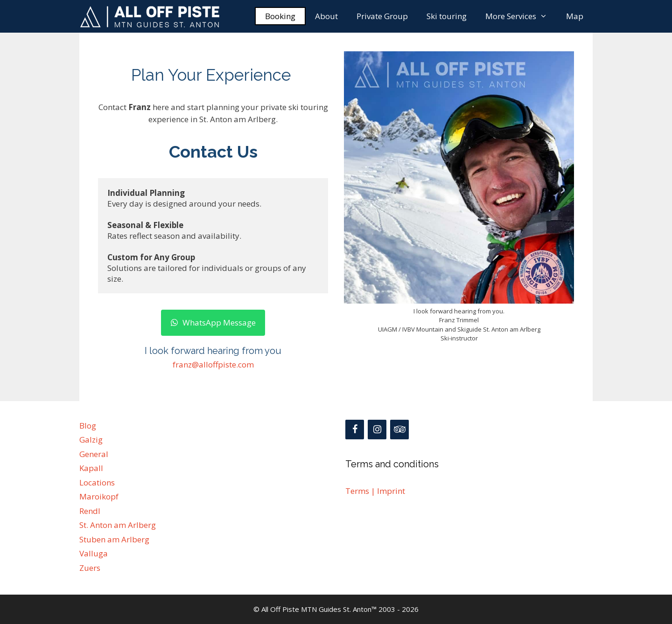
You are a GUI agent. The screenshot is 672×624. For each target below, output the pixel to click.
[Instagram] (377, 430)
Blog (88, 426)
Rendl (90, 511)
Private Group (382, 16)
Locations (97, 482)
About (326, 16)
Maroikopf (99, 496)
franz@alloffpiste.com (213, 364)
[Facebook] (355, 430)
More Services (521, 16)
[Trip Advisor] (399, 430)
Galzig (91, 440)
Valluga (94, 553)
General (94, 454)
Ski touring (447, 16)
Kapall (91, 468)
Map (575, 16)
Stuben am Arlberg (114, 539)
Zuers (90, 568)
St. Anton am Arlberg (118, 525)
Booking (280, 16)
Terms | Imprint (375, 491)
